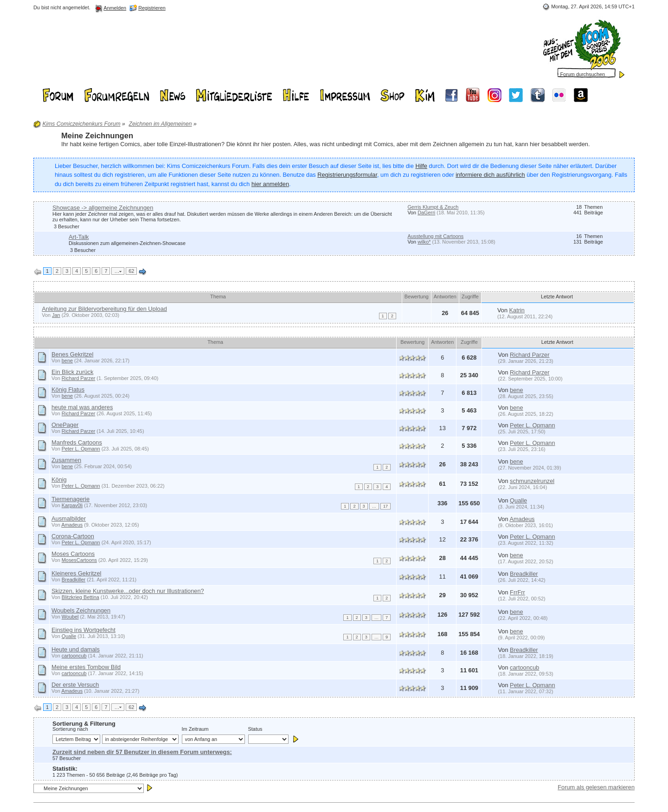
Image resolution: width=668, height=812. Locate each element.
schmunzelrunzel (532, 481)
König (59, 480)
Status (255, 729)
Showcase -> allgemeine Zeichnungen (103, 208)
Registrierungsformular (347, 175)
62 (131, 271)
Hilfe (421, 166)
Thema (218, 296)
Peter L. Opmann (532, 425)
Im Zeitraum (195, 729)
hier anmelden (270, 184)
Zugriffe (470, 296)
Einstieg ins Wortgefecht (83, 630)
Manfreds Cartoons (77, 442)
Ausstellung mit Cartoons (435, 236)
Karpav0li (72, 505)
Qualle (518, 500)
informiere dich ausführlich (490, 175)
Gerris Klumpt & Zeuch (433, 207)
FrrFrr (517, 592)
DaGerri (426, 213)
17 (385, 506)
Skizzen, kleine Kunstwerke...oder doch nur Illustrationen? (128, 591)
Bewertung (417, 296)
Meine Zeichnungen (97, 136)
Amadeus (72, 525)
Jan (56, 315)
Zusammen (66, 460)
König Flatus (68, 390)
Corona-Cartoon (73, 536)
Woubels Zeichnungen (81, 610)
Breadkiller (74, 580)
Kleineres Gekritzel (76, 573)
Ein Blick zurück (72, 372)
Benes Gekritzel (72, 354)
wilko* (424, 242)
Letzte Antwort (558, 296)
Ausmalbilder (69, 519)
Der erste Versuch (75, 685)
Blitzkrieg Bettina (80, 597)
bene (67, 361)
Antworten (445, 296)
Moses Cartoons (73, 554)
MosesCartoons (79, 560)
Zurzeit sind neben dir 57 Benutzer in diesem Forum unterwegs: (142, 752)
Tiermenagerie (71, 499)
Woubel (70, 617)
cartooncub (74, 656)
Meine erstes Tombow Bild (86, 667)
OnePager (65, 425)
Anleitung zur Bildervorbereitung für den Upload (104, 309)
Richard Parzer (530, 355)
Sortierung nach (70, 729)
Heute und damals (76, 649)
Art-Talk (79, 237)
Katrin (517, 310)
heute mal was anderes (82, 407)
